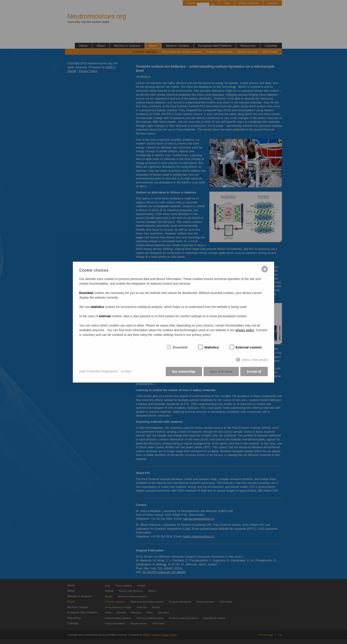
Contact (126, 371)
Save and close (221, 372)
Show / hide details (255, 360)
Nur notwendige (184, 372)
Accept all (254, 372)
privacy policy (245, 330)
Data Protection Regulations (98, 371)
